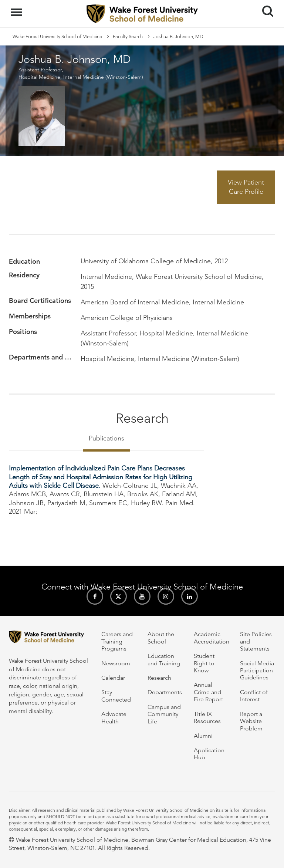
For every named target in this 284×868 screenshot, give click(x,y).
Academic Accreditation (212, 638)
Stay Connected (116, 696)
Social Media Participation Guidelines (257, 671)
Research (159, 678)
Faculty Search (128, 36)
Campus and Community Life (164, 714)
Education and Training (164, 659)
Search (265, 8)
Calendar (113, 678)
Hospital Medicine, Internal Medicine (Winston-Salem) (81, 77)
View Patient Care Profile (246, 187)
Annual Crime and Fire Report (208, 692)
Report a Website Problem (251, 721)
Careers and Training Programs (117, 641)
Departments (165, 692)
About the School (161, 638)
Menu (17, 9)
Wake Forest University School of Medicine (57, 36)
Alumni (203, 736)
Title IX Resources (207, 717)
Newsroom (116, 663)
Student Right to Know (204, 663)
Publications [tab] (106, 438)
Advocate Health (114, 717)
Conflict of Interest (254, 696)
